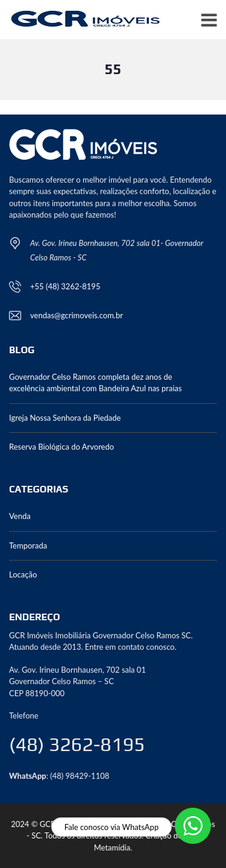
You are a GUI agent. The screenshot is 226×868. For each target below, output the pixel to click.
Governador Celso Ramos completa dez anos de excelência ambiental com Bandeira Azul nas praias (96, 383)
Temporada (28, 546)
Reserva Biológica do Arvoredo (61, 447)
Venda (20, 516)
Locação (23, 574)
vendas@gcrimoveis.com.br (77, 315)
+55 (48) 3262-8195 (65, 286)
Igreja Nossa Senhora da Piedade (65, 418)
